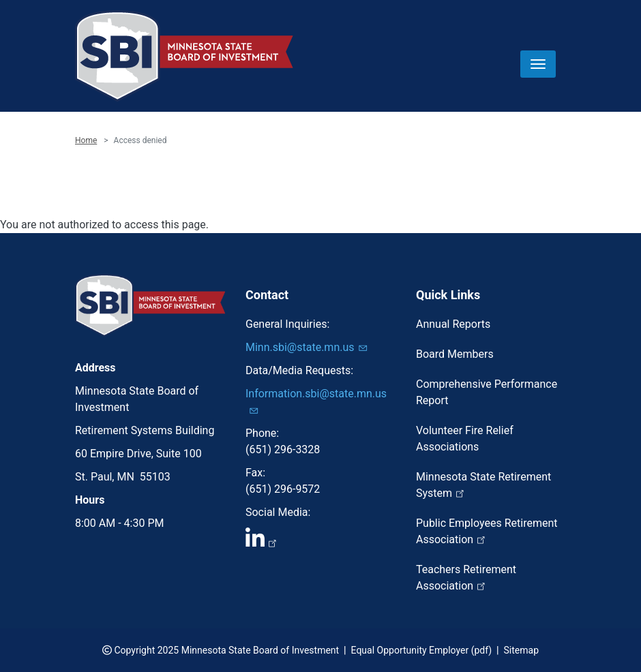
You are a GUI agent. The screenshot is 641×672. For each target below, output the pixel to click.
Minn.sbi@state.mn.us (308, 347)
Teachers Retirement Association (466, 578)
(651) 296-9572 (283, 489)
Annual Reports (453, 324)
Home (86, 140)
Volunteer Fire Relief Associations (465, 439)
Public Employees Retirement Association (487, 531)
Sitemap (521, 650)
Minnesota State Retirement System (483, 485)
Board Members (455, 354)
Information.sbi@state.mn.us (316, 401)
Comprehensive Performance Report (487, 392)
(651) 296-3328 (283, 449)
